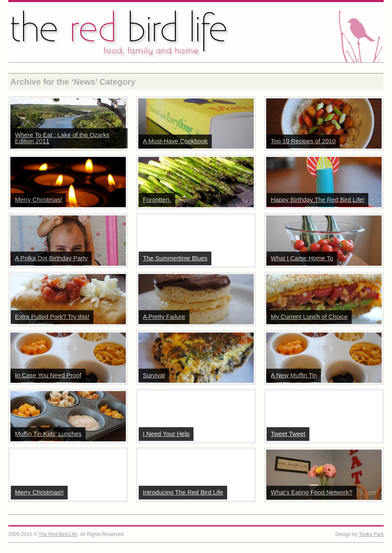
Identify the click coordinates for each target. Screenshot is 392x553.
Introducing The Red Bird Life (183, 492)
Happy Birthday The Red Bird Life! (317, 200)
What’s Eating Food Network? (312, 492)
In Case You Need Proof (48, 375)
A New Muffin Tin (294, 375)
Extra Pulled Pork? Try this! (52, 317)
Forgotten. (157, 200)
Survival (154, 375)
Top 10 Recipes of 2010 (303, 141)
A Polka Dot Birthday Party (51, 258)
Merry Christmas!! (39, 492)
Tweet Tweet (288, 434)
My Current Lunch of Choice (309, 317)
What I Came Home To (302, 258)
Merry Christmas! (38, 200)
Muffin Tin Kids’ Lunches (48, 434)
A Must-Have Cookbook (175, 141)
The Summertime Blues (175, 258)
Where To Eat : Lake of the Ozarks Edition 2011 (62, 138)
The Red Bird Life (196, 32)
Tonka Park (371, 534)
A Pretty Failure (164, 317)
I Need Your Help (166, 434)
